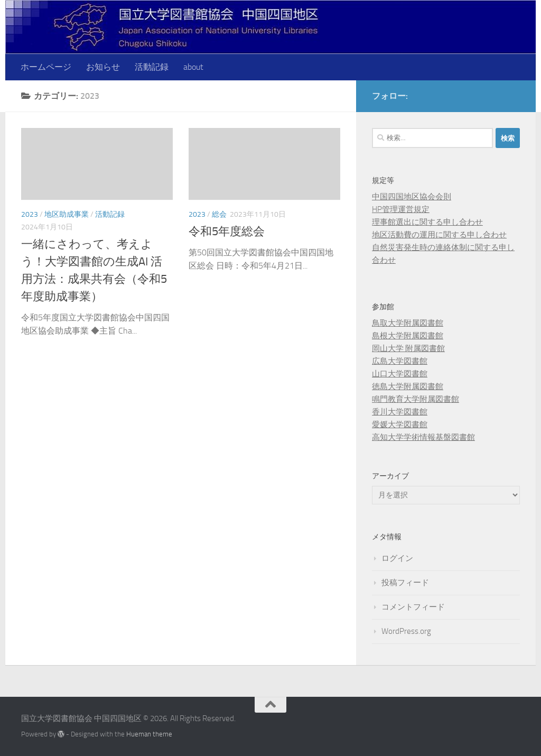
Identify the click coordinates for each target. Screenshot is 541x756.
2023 (30, 214)
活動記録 (152, 67)
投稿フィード (405, 583)
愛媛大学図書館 (400, 425)
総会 (219, 214)
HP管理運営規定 (401, 209)
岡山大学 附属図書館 (408, 348)
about (193, 67)
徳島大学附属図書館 (408, 386)
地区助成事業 (67, 214)
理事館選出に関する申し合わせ (427, 222)
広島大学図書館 (400, 361)
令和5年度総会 (227, 232)
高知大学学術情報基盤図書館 (423, 437)
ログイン (397, 558)
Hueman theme (149, 734)
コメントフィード (413, 607)
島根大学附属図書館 (408, 336)
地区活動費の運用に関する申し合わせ (439, 235)
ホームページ (46, 67)
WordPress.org (406, 631)
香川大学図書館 (400, 412)
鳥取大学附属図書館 (408, 323)
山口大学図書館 (400, 374)
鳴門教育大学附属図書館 (416, 399)
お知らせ (103, 67)
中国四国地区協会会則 (412, 197)
